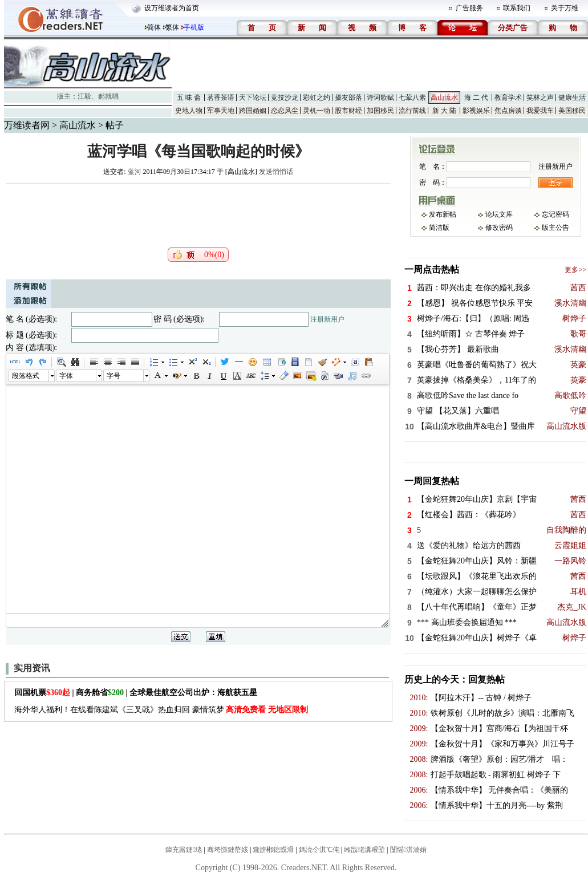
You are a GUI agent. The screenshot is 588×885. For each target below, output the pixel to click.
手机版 (194, 27)
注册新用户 (327, 319)
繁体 (172, 27)
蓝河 (135, 172)
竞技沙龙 (285, 98)
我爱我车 (540, 111)
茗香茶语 (221, 98)
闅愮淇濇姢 (408, 850)
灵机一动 (317, 111)
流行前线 (412, 111)
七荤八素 (412, 98)
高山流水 (444, 98)
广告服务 (469, 8)
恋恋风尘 (285, 111)
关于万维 (565, 8)
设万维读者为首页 (172, 8)
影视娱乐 (476, 111)
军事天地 (221, 111)
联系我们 (517, 8)
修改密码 (499, 228)
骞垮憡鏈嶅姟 (228, 850)
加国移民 (380, 111)
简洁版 (439, 228)
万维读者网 (27, 125)
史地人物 (189, 111)
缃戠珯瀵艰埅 (364, 850)
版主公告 (555, 228)
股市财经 (348, 111)
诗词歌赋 (380, 98)
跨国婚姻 (253, 111)
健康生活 (572, 98)
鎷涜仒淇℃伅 (319, 850)
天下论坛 (253, 98)
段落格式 (26, 376)
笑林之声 (540, 98)
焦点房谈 (508, 111)
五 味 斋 (189, 98)
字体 (66, 376)
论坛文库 (499, 214)
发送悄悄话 (276, 172)
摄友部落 (348, 98)
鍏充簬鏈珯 (184, 850)
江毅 (84, 96)
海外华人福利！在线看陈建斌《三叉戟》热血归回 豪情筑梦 (161, 710)
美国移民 (572, 111)
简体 (154, 27)
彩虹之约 (317, 98)
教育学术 (508, 98)
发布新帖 (443, 214)
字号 (113, 376)
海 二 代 (476, 98)
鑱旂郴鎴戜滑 (273, 850)
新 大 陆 (444, 111)
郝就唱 (108, 96)
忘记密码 (555, 214)
